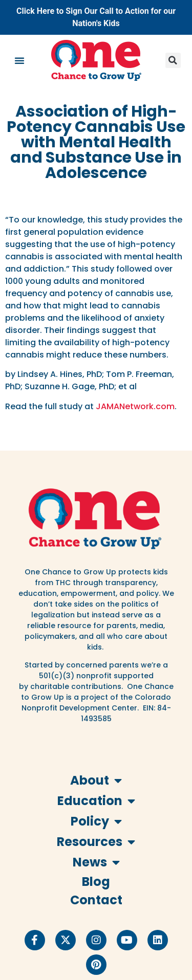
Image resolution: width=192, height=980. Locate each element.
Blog (96, 882)
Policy (96, 821)
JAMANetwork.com (135, 406)
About (96, 781)
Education (96, 801)
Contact (96, 900)
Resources (96, 842)
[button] (19, 60)
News (96, 862)
